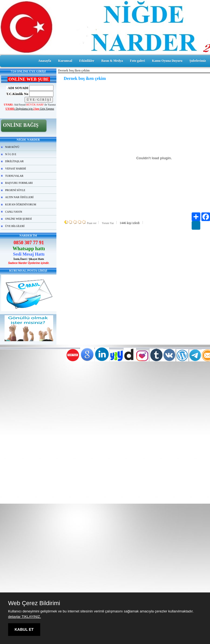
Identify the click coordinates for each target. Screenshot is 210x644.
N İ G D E (11, 154)
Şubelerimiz (198, 61)
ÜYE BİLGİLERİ (15, 226)
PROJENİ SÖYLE (15, 190)
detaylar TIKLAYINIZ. (25, 617)
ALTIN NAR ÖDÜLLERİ (19, 197)
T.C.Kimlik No (17, 94)
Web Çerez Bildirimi (34, 603)
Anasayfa (45, 61)
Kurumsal (65, 61)
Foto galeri (137, 61)
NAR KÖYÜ (12, 147)
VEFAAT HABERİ (16, 169)
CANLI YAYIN (14, 212)
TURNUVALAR (14, 176)
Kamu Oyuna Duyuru (167, 61)
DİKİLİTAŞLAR (14, 161)
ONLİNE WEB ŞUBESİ (18, 219)
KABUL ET (24, 629)
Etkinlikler (87, 61)
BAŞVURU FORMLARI (19, 183)
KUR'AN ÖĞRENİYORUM (21, 204)
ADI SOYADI (17, 88)
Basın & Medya (112, 61)
